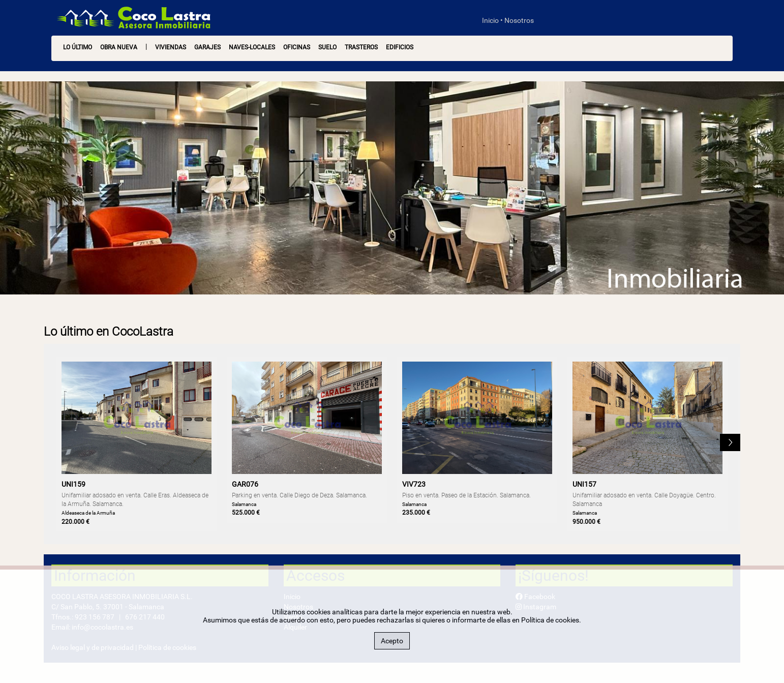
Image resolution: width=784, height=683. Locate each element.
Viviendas (171, 47)
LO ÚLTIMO (78, 47)
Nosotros (519, 20)
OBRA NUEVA (119, 47)
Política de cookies (550, 620)
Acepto (392, 641)
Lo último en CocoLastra (109, 332)
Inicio (490, 20)
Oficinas (297, 47)
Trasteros (361, 47)
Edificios (400, 47)
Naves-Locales (252, 47)
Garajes (207, 47)
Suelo (327, 47)
